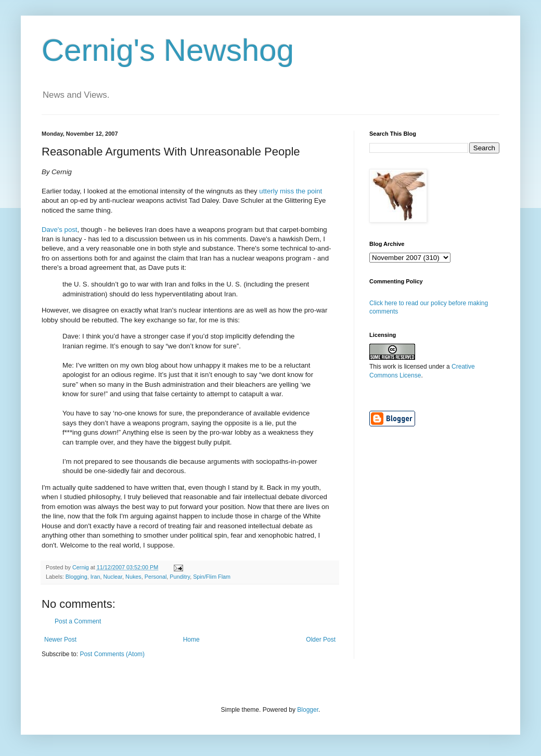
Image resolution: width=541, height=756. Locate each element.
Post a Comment (78, 621)
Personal (156, 577)
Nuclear (113, 577)
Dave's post (60, 230)
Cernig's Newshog (168, 50)
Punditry (180, 577)
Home (191, 640)
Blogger (308, 710)
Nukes (133, 577)
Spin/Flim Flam (212, 577)
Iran (95, 577)
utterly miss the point (291, 191)
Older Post (321, 640)
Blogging (76, 577)
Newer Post (60, 640)
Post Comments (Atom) (112, 654)
